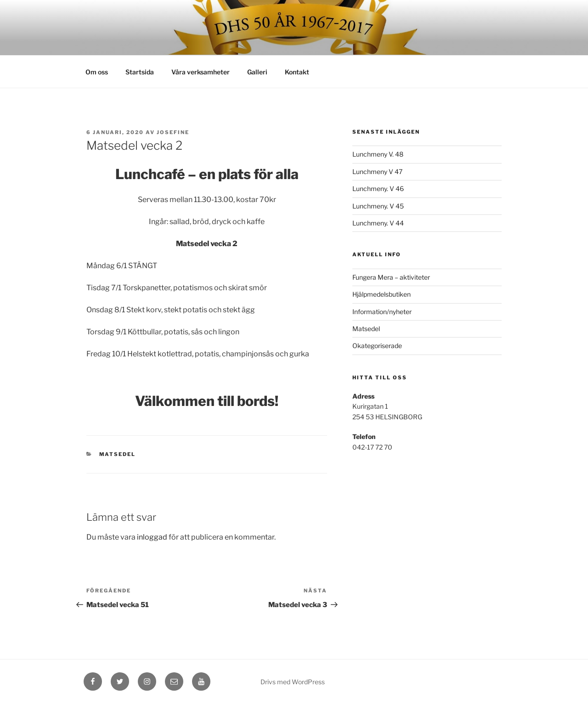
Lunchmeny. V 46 (378, 189)
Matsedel (118, 454)
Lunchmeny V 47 (377, 172)
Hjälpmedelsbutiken (382, 294)
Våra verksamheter (201, 72)
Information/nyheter (382, 312)
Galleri (257, 72)
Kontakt (297, 72)
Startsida (140, 72)
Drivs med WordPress (293, 682)
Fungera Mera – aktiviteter (391, 277)
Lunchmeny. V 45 (378, 206)
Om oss (97, 72)
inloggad (152, 537)
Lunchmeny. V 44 (378, 223)
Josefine (173, 132)
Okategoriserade (377, 346)
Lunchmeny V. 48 (378, 154)
